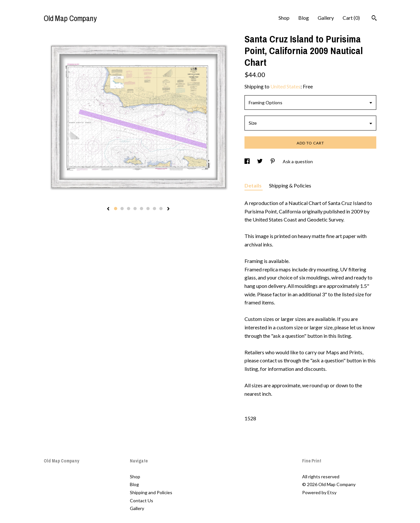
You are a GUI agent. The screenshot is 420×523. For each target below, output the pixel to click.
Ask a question (298, 161)
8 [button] (161, 209)
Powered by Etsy (319, 492)
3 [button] (129, 209)
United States (285, 86)
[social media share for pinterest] (273, 161)
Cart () (351, 18)
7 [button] (154, 209)
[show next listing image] (168, 209)
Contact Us (142, 500)
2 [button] (122, 209)
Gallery (326, 18)
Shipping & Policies (290, 185)
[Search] (374, 19)
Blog (304, 18)
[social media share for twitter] (260, 161)
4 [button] (135, 209)
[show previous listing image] (108, 209)
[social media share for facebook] (248, 161)
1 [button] (116, 209)
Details (254, 185)
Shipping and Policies (151, 492)
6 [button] (148, 209)
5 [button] (142, 209)
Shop (284, 18)
